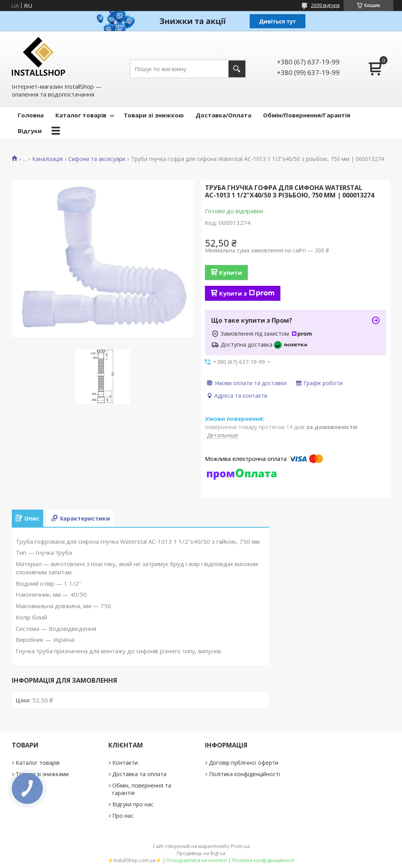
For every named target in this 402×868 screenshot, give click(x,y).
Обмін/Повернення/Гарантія (307, 115)
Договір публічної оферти (244, 763)
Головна (31, 115)
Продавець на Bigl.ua (201, 853)
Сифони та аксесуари (97, 159)
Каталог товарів (81, 115)
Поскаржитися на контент (197, 860)
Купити (230, 272)
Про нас (123, 816)
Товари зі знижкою (154, 115)
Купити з (247, 293)
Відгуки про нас (133, 804)
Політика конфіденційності (244, 774)
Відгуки (30, 131)
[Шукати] (237, 69)
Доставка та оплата (139, 774)
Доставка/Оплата (223, 115)
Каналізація (48, 159)
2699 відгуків (325, 5)
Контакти (125, 763)
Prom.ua (240, 846)
